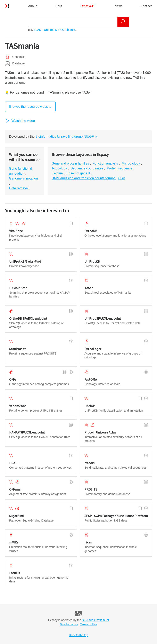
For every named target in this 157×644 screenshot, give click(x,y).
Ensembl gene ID (79, 173)
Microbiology (131, 163)
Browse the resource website (30, 107)
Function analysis (106, 163)
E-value (58, 173)
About (33, 6)
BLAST (38, 30)
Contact (146, 6)
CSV (122, 178)
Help (59, 6)
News (118, 6)
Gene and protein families (71, 163)
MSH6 (59, 30)
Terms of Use (89, 624)
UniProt (49, 30)
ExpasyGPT (88, 6)
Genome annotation (23, 178)
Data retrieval (19, 188)
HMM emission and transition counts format (84, 178)
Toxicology (60, 168)
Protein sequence (120, 168)
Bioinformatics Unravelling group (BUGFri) (66, 137)
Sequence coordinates (87, 168)
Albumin (70, 30)
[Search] (123, 22)
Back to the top (78, 635)
